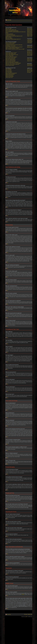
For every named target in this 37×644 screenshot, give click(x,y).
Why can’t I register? (9, 39)
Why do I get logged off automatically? (12, 32)
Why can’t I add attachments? (11, 61)
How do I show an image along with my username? (14, 48)
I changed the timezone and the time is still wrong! (14, 46)
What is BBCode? (9, 70)
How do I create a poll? (10, 57)
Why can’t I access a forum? (10, 60)
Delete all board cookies (32, 615)
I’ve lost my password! (9, 35)
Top (7, 89)
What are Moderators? (31, 31)
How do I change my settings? (11, 44)
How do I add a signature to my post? (12, 56)
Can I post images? (9, 73)
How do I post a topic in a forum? (11, 54)
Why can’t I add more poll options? (11, 58)
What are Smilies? (9, 72)
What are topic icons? (9, 78)
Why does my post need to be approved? (13, 65)
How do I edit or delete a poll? (11, 59)
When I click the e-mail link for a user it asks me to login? (15, 50)
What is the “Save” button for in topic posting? (13, 64)
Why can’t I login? (9, 30)
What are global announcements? (11, 74)
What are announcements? (10, 75)
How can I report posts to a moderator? (12, 63)
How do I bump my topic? (10, 66)
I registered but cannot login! (10, 36)
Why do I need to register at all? (11, 31)
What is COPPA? (9, 38)
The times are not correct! (10, 45)
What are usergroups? (31, 32)
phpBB (26, 618)
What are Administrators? (31, 30)
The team (26, 615)
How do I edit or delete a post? (11, 55)
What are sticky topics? (10, 76)
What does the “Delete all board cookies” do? (13, 40)
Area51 (23, 595)
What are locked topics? (10, 77)
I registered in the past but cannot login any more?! (14, 37)
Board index (9, 20)
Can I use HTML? (9, 71)
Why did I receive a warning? (10, 62)
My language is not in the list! (11, 47)
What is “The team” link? (31, 37)
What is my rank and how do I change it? (12, 49)
